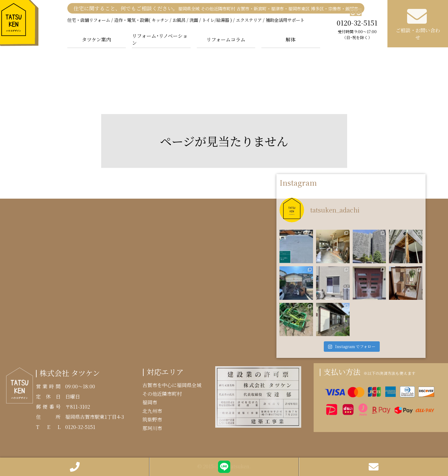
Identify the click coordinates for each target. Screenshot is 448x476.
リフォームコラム (226, 40)
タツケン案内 (96, 40)
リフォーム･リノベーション (160, 39)
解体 (291, 40)
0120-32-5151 (357, 24)
